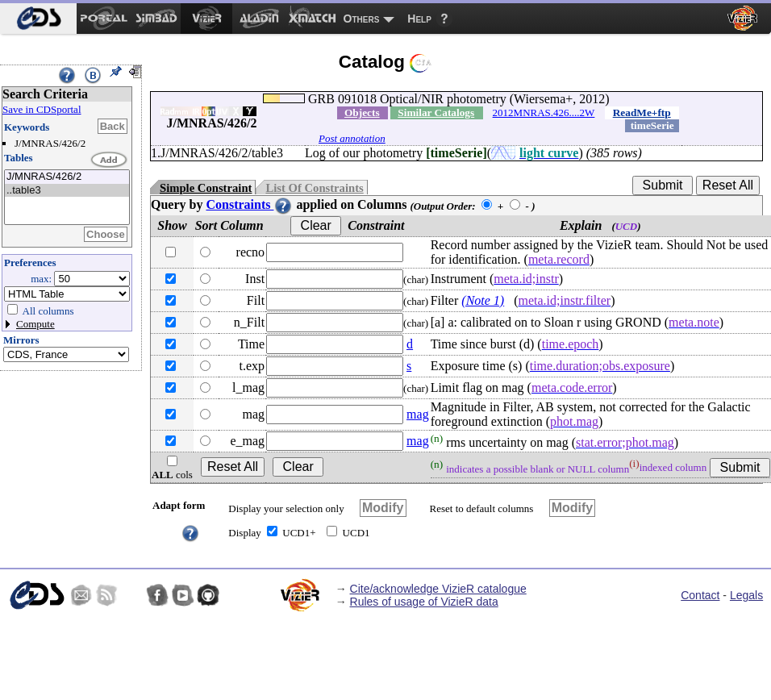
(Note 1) (483, 300)
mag (418, 414)
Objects (362, 112)
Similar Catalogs (436, 112)
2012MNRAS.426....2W (544, 112)
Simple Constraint (206, 188)
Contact (700, 595)
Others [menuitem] (362, 19)
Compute (35, 324)
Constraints (249, 204)
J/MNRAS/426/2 (67, 177)
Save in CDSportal (42, 109)
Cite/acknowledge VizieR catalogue (438, 589)
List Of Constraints (314, 188)
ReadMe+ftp (642, 112)
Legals (746, 595)
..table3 (67, 191)
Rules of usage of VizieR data (424, 602)
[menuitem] (38, 19)
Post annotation (352, 138)
